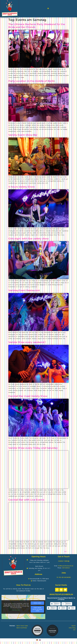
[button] (48, 8)
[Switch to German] (37, 640)
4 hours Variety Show (22, 187)
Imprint (74, 626)
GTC (74, 630)
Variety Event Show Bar (23, 135)
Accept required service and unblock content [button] (37, 609)
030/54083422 (66, 568)
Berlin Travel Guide (22, 626)
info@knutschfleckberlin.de (66, 566)
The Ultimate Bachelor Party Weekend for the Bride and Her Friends (37, 26)
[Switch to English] (40, 640)
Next (66, 552)
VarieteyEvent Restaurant (24, 290)
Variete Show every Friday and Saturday (33, 448)
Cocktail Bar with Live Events (26, 500)
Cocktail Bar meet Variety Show (28, 396)
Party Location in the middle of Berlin (32, 81)
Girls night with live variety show (29, 239)
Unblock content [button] (37, 603)
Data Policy (72, 628)
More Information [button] (16, 610)
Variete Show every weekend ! (27, 342)
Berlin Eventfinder (22, 628)
